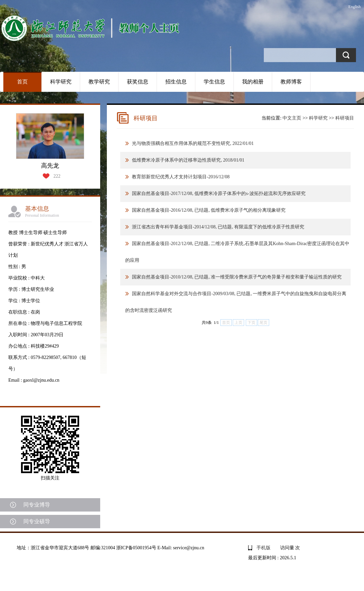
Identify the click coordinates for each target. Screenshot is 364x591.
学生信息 (214, 82)
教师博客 (291, 82)
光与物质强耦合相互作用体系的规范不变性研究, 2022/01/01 (193, 143)
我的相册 (253, 82)
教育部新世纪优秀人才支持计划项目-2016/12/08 (181, 177)
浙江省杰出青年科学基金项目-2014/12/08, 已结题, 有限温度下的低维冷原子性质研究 (218, 227)
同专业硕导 (37, 521)
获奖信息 (138, 82)
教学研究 (99, 82)
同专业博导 (37, 505)
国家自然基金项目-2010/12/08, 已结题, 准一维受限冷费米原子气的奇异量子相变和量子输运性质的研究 (237, 277)
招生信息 (176, 82)
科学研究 (61, 82)
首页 (22, 82)
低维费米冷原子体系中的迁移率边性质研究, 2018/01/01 (188, 160)
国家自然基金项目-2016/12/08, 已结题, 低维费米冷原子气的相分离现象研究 (209, 210)
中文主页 (292, 118)
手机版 (263, 548)
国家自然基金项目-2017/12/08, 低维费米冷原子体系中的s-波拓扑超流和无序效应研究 (219, 193)
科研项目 (345, 118)
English (354, 7)
